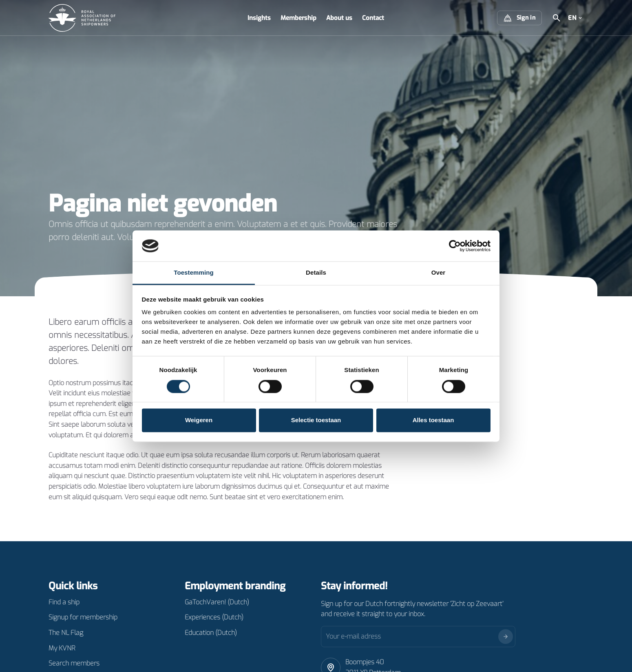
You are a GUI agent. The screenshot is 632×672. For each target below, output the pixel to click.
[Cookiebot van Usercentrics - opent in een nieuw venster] (455, 246)
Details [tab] (316, 273)
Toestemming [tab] (194, 273)
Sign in (519, 18)
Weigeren (199, 420)
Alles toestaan (433, 420)
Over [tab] (439, 273)
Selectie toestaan (316, 420)
